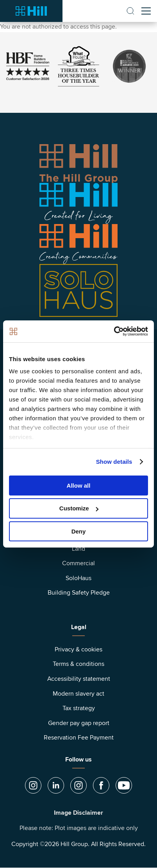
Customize (79, 508)
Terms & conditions (78, 664)
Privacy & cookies (78, 649)
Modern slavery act (78, 694)
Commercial (78, 563)
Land (78, 549)
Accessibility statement (79, 679)
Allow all (79, 485)
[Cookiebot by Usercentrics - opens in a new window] (114, 331)
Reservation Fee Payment (79, 738)
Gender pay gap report (79, 723)
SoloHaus (78, 578)
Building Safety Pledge (79, 593)
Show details (114, 462)
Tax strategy (79, 708)
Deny (79, 531)
